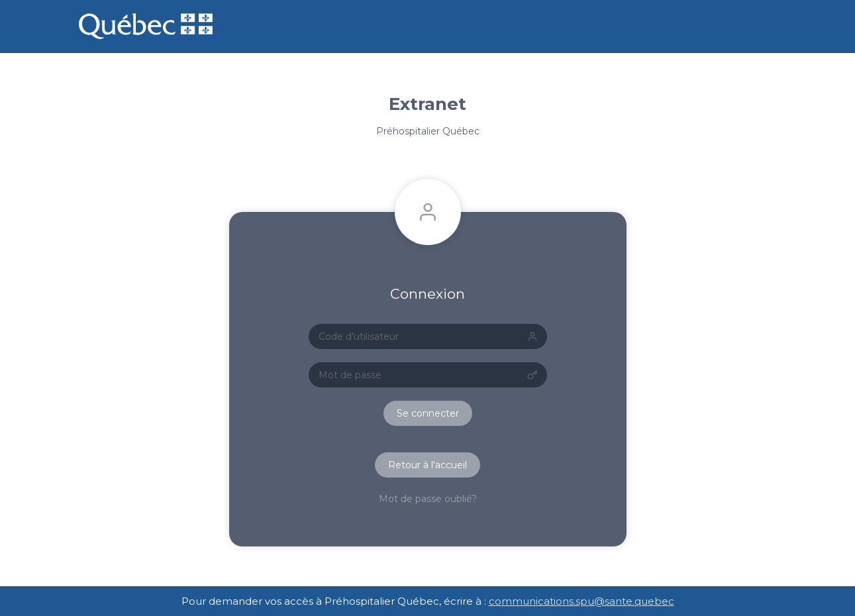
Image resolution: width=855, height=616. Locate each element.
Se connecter (428, 413)
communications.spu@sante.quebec (581, 601)
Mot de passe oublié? (428, 499)
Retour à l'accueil (427, 465)
